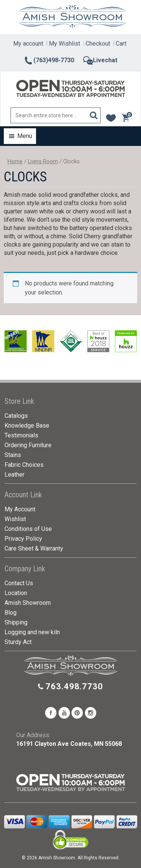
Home (15, 161)
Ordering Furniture (28, 445)
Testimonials (21, 435)
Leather (14, 475)
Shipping (16, 622)
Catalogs (16, 416)
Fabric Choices (24, 465)
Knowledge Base (27, 426)
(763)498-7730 (49, 60)
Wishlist (15, 519)
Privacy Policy (23, 539)
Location (16, 593)
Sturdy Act (18, 642)
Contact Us (19, 583)
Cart (121, 44)
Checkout (98, 44)
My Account (20, 509)
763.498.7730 (74, 686)
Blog (11, 613)
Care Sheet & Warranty (34, 548)
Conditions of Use (28, 529)
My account (28, 44)
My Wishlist (64, 44)
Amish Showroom (28, 603)
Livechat (100, 60)
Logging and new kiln (32, 632)
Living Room (43, 161)
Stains (13, 455)
